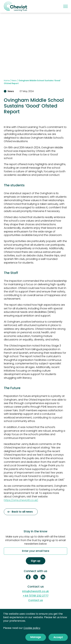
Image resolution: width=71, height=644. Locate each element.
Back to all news (20, 512)
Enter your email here (36, 551)
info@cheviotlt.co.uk (35, 591)
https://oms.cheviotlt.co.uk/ (21, 500)
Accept (58, 637)
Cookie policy (32, 628)
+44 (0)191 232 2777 (36, 596)
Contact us (36, 600)
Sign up (36, 561)
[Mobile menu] (65, 6)
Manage (36, 637)
